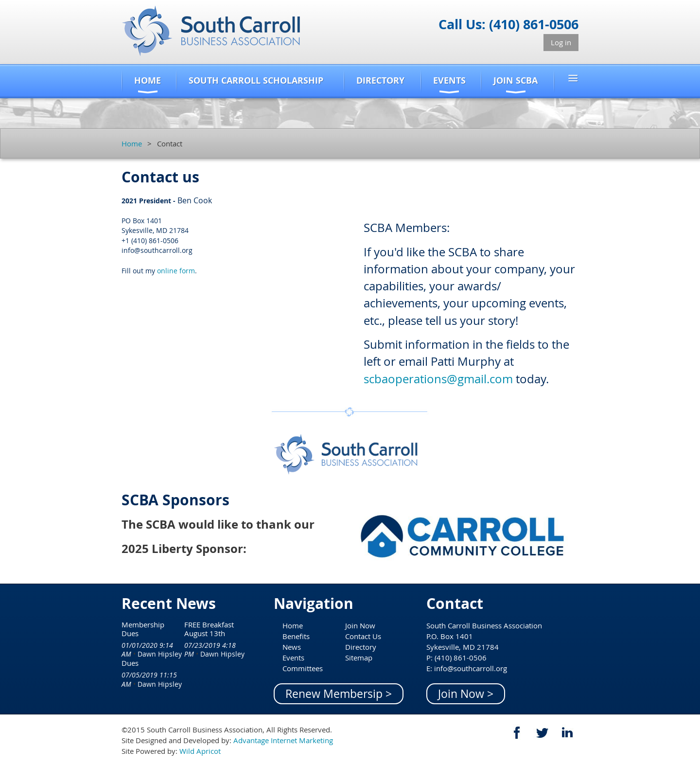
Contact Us (363, 636)
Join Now (360, 625)
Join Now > (466, 694)
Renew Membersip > (339, 694)
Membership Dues (143, 629)
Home (132, 143)
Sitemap (359, 658)
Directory (361, 647)
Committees (303, 668)
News (292, 647)
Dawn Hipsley (160, 654)
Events (293, 658)
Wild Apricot (200, 751)
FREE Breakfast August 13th (209, 629)
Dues (130, 663)
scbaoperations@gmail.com (438, 379)
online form (176, 271)
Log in (561, 42)
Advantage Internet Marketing (283, 740)
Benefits (296, 636)
